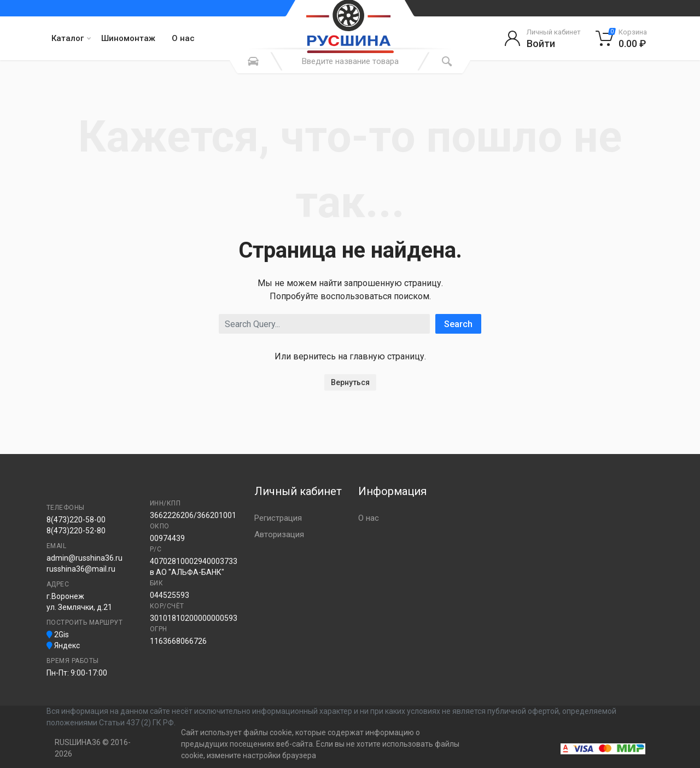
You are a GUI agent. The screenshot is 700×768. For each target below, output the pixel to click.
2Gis (58, 635)
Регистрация (278, 518)
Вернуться (350, 382)
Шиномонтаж (128, 38)
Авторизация (279, 534)
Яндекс (63, 645)
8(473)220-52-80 (76, 531)
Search (458, 324)
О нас (183, 38)
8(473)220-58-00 (76, 520)
